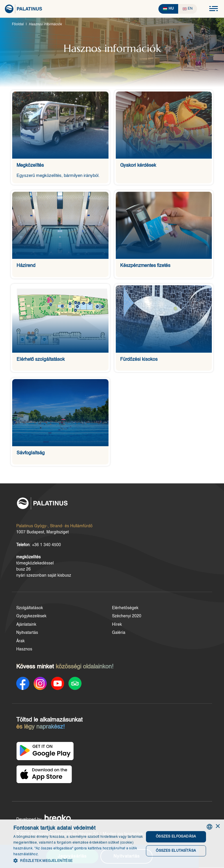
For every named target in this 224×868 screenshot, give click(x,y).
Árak (20, 643)
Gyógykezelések (31, 618)
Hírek (117, 627)
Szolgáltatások (30, 610)
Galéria (119, 635)
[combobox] (209, 827)
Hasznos (24, 651)
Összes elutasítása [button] (175, 851)
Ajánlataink (26, 627)
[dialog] (112, 844)
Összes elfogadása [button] (175, 837)
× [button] (217, 827)
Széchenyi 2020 (127, 618)
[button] (77, 861)
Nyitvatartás (27, 635)
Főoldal (18, 24)
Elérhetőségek (125, 610)
